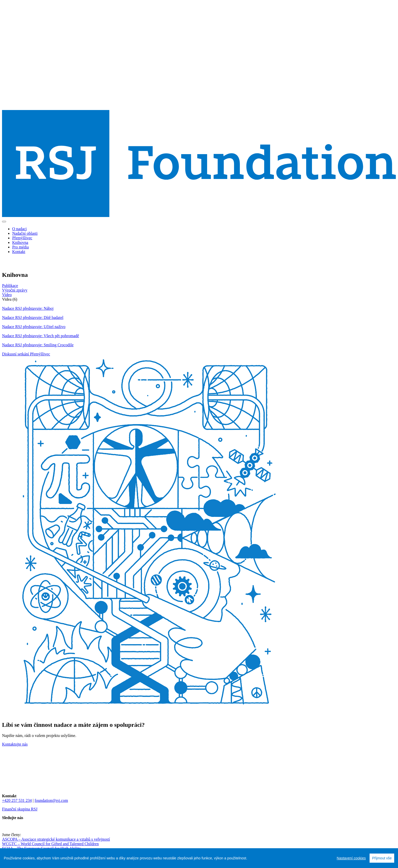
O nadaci (19, 229)
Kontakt (19, 252)
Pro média (20, 247)
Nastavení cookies (351, 858)
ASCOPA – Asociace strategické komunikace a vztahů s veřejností (56, 839)
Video (7, 295)
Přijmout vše (382, 858)
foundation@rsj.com (51, 800)
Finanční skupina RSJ (20, 809)
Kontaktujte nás (15, 744)
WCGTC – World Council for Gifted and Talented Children (50, 844)
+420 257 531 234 (17, 800)
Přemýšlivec (22, 238)
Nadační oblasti (25, 233)
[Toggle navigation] (4, 222)
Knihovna (20, 242)
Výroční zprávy (15, 290)
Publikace (10, 286)
